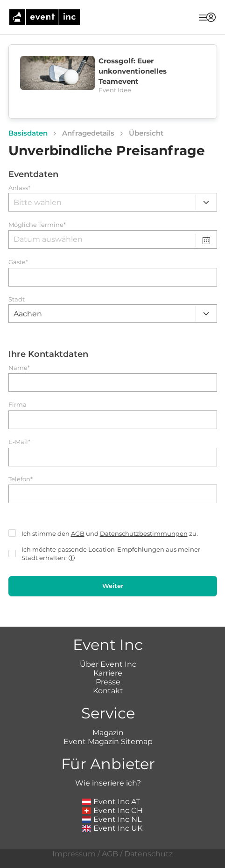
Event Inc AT (111, 802)
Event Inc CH (112, 810)
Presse (108, 682)
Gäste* (18, 262)
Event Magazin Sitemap (108, 742)
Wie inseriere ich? (108, 783)
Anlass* (19, 188)
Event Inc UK (112, 828)
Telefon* (21, 479)
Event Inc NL (112, 819)
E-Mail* (19, 442)
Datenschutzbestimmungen (144, 533)
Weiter (113, 586)
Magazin (108, 733)
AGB (78, 533)
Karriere (108, 673)
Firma (18, 405)
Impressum (74, 854)
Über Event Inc (108, 664)
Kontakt (108, 691)
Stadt (17, 299)
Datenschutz (148, 854)
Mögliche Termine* (37, 225)
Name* (19, 368)
